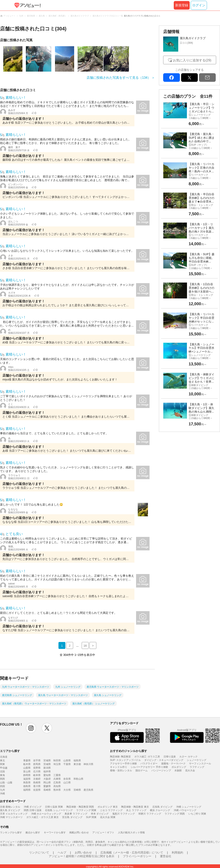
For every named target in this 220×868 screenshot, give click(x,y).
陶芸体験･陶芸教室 (120, 757)
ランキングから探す (11, 833)
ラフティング (197, 767)
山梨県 (27, 768)
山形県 (67, 760)
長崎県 (47, 790)
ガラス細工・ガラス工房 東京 (42, 817)
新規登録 (182, 5)
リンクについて (39, 852)
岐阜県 (37, 775)
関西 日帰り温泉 (33, 810)
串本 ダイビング (100, 814)
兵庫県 (57, 779)
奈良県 (67, 779)
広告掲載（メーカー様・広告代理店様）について (132, 852)
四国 (2, 786)
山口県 (67, 783)
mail (207, 78)
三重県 (57, 775)
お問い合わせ (83, 852)
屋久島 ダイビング (10, 810)
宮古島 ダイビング (72, 817)
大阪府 (47, 779)
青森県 (27, 760)
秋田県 (57, 760)
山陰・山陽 (6, 783)
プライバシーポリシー (137, 856)
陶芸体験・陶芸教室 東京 (135, 807)
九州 (2, 790)
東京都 (77, 764)
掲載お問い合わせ (79, 833)
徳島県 (27, 786)
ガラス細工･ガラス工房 (147, 757)
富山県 (27, 772)
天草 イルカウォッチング (14, 814)
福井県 (47, 772)
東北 (2, 760)
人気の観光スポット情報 (131, 833)
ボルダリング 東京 (108, 807)
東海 (2, 775)
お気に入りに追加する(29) (192, 60)
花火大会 (190, 770)
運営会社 (166, 856)
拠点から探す (33, 833)
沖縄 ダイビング (33, 807)
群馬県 (37, 764)
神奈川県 (88, 764)
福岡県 (27, 790)
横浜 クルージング (160, 810)
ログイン (199, 5)
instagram (31, 728)
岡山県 (47, 783)
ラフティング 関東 (86, 810)
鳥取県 (27, 783)
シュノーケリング (197, 760)
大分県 (67, 790)
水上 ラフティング (136, 810)
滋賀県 (27, 779)
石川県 (37, 772)
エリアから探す (10, 751)
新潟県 (47, 768)
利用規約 (177, 852)
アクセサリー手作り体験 (123, 764)
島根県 (37, 783)
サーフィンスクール (200, 764)
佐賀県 (37, 790)
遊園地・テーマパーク (173, 764)
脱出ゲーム (142, 770)
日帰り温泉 (170, 757)
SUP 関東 (91, 817)
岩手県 (37, 760)
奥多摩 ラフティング (76, 814)
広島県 (57, 783)
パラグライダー (149, 764)
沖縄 (2, 794)
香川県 (37, 786)
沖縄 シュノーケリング (189, 807)
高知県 (57, 786)
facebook (172, 78)
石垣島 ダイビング (162, 807)
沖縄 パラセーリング (185, 810)
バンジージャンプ (161, 770)
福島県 (77, 760)
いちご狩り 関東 (197, 814)
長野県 (37, 768)
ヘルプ (62, 852)
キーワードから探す (55, 833)
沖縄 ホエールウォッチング (46, 814)
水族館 (178, 770)
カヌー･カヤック (188, 757)
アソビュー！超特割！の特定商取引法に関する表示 (81, 856)
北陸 (2, 772)
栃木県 (27, 764)
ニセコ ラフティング (111, 810)
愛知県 (47, 775)
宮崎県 (77, 790)
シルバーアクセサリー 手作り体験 (149, 767)
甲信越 (4, 768)
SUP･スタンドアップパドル (125, 760)
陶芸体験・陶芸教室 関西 (80, 807)
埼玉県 (57, 764)
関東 (2, 764)
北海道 (4, 757)
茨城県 (47, 764)
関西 (2, 779)
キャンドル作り (119, 767)
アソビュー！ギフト (103, 833)
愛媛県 (47, 786)
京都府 (37, 779)
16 (85, 646)
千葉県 (67, 764)
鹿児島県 (88, 790)
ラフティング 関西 (175, 814)
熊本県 (57, 790)
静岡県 (27, 775)
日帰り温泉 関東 (54, 807)
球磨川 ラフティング (150, 814)
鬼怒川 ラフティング (124, 814)
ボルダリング (179, 767)
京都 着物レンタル (10, 807)
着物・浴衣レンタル (121, 770)
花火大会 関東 (108, 817)
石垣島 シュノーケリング (59, 810)
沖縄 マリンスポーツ (11, 817)
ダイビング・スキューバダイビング (164, 760)
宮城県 (47, 760)
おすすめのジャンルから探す (129, 751)
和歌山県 (78, 779)
